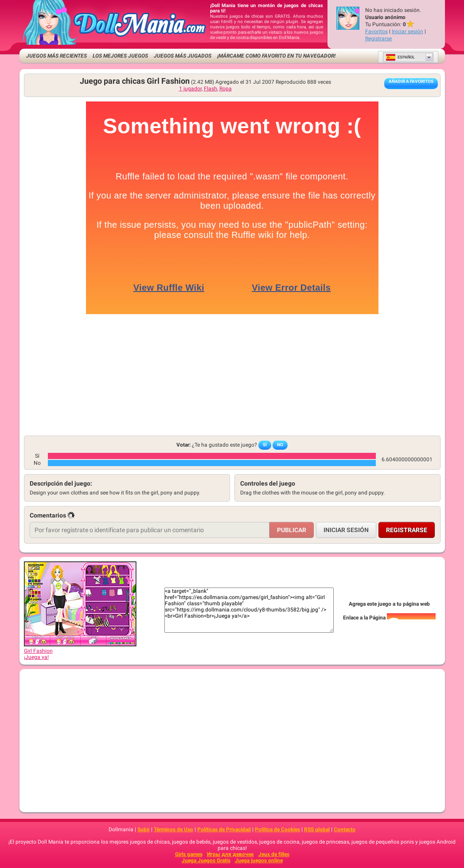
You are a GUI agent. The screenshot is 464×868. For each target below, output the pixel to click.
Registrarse (378, 39)
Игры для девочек (230, 854)
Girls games (189, 854)
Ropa (226, 89)
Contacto (345, 829)
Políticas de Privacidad (224, 829)
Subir (144, 829)
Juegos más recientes (57, 56)
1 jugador (190, 89)
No (280, 445)
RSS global (317, 829)
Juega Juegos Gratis (206, 860)
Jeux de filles (274, 854)
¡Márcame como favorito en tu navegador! (276, 56)
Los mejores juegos (120, 56)
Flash (211, 89)
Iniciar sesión (407, 31)
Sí (265, 445)
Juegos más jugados (183, 56)
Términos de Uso (174, 829)
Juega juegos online (259, 860)
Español (400, 57)
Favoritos (376, 31)
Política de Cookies (277, 829)
